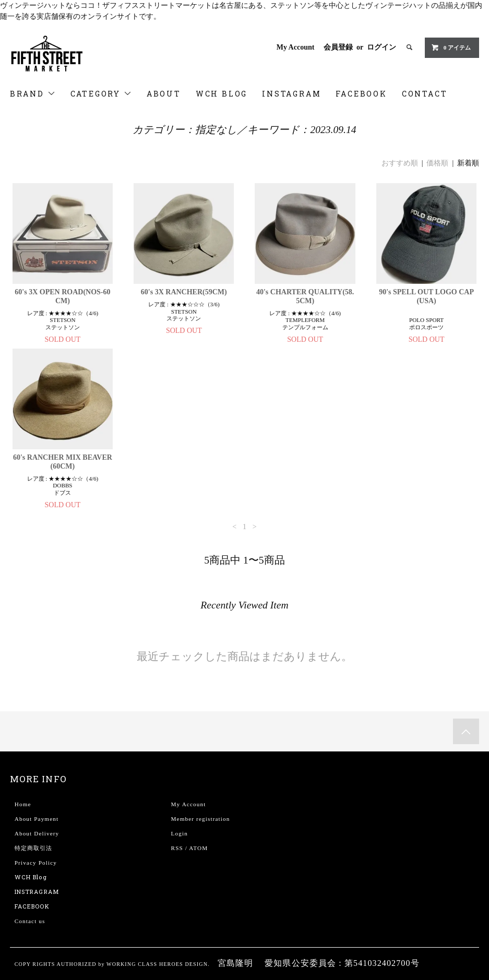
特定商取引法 (34, 848)
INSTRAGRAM (37, 892)
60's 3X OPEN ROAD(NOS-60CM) (62, 296)
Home (23, 804)
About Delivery (37, 833)
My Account (296, 47)
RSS (177, 848)
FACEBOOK (361, 94)
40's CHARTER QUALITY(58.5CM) (305, 296)
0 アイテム (451, 47)
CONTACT (425, 94)
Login (180, 833)
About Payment (37, 819)
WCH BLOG (222, 94)
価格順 (437, 163)
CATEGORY (101, 94)
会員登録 (338, 47)
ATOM (198, 848)
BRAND (33, 94)
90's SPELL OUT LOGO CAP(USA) (426, 296)
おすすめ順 (400, 163)
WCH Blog (31, 877)
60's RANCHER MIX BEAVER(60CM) (63, 462)
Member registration (201, 819)
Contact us (30, 921)
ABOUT (164, 94)
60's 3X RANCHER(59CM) (184, 292)
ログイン (381, 47)
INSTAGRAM (291, 94)
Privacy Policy (36, 863)
